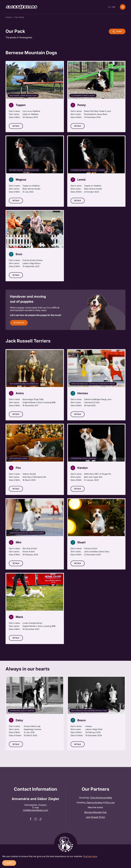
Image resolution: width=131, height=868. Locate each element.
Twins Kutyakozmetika (101, 798)
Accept (9, 863)
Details (16, 126)
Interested (19, 323)
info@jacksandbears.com (35, 810)
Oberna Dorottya (95, 802)
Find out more (90, 856)
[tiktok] (41, 819)
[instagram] (36, 819)
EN (114, 7)
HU (109, 7)
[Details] (35, 97)
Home (9, 17)
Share (117, 31)
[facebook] (31, 819)
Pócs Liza (110, 802)
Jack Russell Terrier (96, 817)
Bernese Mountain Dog (95, 812)
